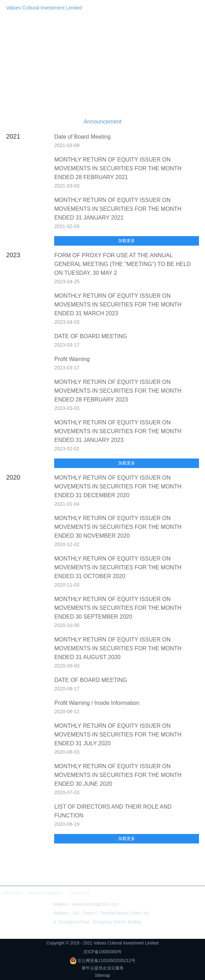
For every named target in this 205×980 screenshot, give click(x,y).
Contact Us (79, 893)
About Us (12, 893)
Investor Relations (45, 893)
